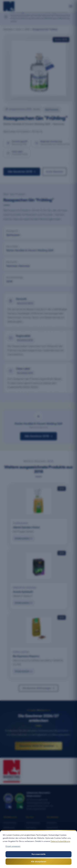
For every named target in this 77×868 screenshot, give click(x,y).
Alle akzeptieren (38, 861)
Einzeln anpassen (13, 846)
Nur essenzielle (39, 854)
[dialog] (38, 849)
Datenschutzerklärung (60, 841)
